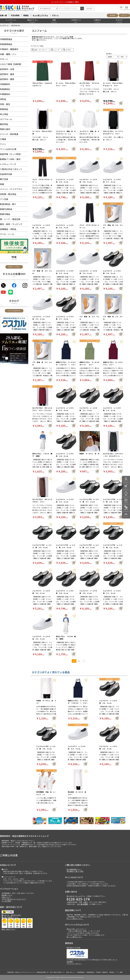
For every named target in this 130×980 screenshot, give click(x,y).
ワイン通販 (119, 972)
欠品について (6, 897)
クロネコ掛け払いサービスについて (14, 899)
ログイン (124, 15)
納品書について (7, 895)
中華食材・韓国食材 (102, 972)
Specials (14, 259)
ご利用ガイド (76, 20)
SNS (14, 276)
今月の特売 (15, 15)
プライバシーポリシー (74, 964)
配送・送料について (8, 929)
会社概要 (70, 962)
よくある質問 (6, 901)
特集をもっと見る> (14, 267)
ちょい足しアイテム (40, 15)
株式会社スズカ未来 (73, 948)
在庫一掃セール (71, 972)
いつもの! (126, 502)
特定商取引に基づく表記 (75, 871)
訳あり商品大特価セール (57, 972)
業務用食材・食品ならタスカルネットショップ (21, 972)
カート (126, 488)
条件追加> (89, 9)
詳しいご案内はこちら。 (75, 919)
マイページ (126, 481)
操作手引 (126, 509)
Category (14, 33)
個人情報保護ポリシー (74, 869)
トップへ (126, 517)
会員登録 (112, 15)
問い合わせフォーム (73, 896)
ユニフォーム (16, 25)
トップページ (11, 20)
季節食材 (112, 972)
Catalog (14, 303)
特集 (54, 20)
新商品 (26, 15)
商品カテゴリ (32, 20)
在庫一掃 (3, 15)
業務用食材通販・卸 (43, 972)
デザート (55, 15)
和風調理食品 (90, 972)
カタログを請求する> (14, 311)
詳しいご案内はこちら (74, 937)
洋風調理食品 (81, 972)
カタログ (119, 20)
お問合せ (97, 20)
